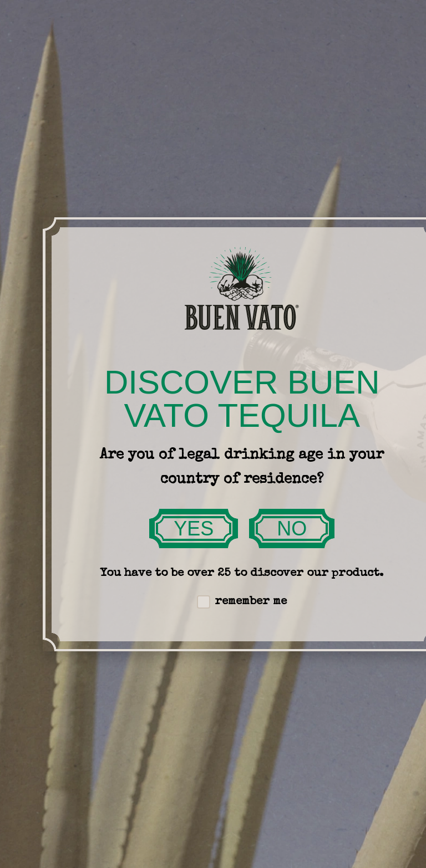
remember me (242, 602)
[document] (213, 434)
